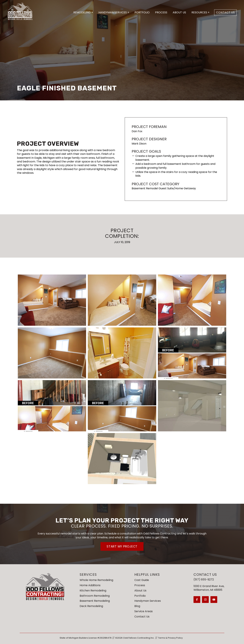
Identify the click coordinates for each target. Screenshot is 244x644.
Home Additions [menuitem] (90, 585)
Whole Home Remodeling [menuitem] (96, 580)
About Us (179, 12)
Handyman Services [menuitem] (148, 601)
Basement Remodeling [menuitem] (95, 601)
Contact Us (225, 12)
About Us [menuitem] (140, 591)
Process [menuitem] (140, 585)
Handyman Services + (114, 12)
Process (161, 12)
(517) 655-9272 (204, 580)
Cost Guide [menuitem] (142, 580)
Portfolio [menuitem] (140, 596)
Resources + (200, 12)
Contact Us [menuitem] (142, 617)
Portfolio (142, 12)
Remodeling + (83, 12)
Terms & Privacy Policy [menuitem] (170, 638)
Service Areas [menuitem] (144, 611)
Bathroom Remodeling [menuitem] (95, 596)
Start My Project (122, 546)
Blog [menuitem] (137, 606)
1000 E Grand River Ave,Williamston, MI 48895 (209, 588)
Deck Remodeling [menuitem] (91, 606)
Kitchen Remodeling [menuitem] (93, 591)
